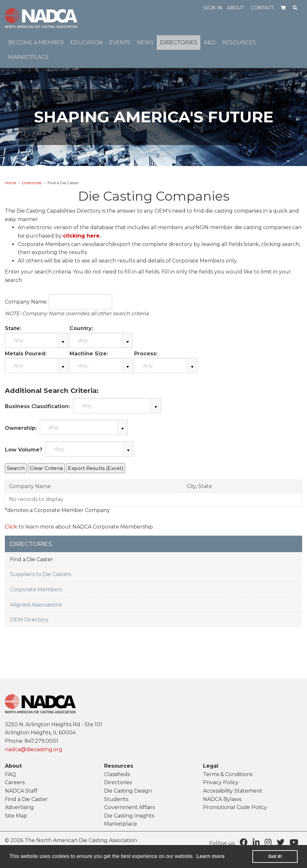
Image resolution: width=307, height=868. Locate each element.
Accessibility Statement (233, 791)
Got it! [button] (275, 856)
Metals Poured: (26, 354)
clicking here (81, 236)
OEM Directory (29, 620)
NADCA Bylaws (222, 799)
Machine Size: (89, 354)
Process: (146, 354)
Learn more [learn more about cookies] (210, 856)
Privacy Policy (221, 782)
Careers (15, 782)
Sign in (213, 8)
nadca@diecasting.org (34, 749)
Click (11, 527)
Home (11, 183)
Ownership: (21, 428)
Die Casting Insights (129, 816)
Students (116, 799)
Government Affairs (129, 807)
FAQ (10, 774)
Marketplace (121, 824)
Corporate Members (36, 590)
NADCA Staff (21, 791)
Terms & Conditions (228, 774)
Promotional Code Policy (235, 807)
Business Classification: (37, 406)
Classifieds (117, 774)
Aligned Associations (36, 605)
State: (13, 328)
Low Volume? (24, 450)
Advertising (19, 807)
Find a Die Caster (32, 559)
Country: (81, 328)
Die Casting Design (128, 791)
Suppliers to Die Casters (41, 574)
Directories (32, 183)
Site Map (16, 816)
